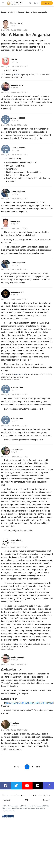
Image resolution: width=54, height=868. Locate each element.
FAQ (27, 800)
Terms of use (15, 796)
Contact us (47, 800)
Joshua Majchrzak (18, 192)
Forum (4, 12)
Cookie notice (37, 796)
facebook (7, 786)
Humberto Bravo (17, 85)
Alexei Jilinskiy (16, 540)
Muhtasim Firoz (17, 388)
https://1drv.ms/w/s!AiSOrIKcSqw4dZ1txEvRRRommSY (29, 703)
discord (39, 786)
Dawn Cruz (15, 723)
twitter (17, 786)
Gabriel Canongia (17, 657)
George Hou (15, 221)
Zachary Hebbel (17, 449)
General (21, 12)
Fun (28, 12)
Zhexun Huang (16, 23)
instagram (50, 786)
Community (6, 800)
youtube (28, 786)
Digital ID (47, 796)
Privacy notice (26, 796)
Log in (47, 3)
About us (6, 796)
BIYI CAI (14, 60)
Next (38, 767)
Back (16, 767)
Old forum (12, 12)
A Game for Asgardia (39, 12)
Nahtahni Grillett (17, 292)
